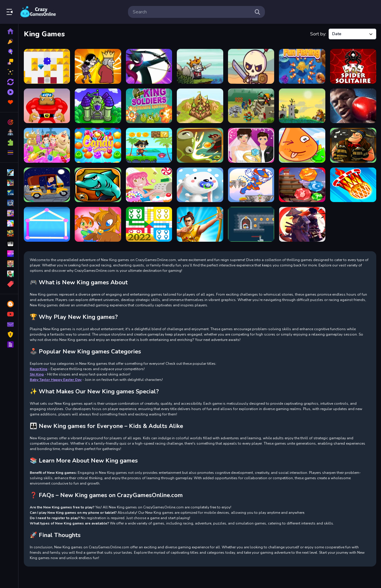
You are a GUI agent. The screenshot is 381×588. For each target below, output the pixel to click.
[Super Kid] (251, 185)
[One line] (47, 224)
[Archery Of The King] (149, 66)
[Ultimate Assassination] (98, 66)
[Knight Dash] (251, 224)
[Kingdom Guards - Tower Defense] (302, 106)
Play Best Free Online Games (38, 12)
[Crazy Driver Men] (47, 185)
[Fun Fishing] (302, 66)
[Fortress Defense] (251, 106)
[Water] (302, 145)
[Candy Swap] (98, 145)
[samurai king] (302, 224)
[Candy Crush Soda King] (47, 145)
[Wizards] (200, 145)
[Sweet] (200, 185)
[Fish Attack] (98, 185)
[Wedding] (251, 145)
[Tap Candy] (149, 185)
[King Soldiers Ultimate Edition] (149, 106)
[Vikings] (353, 145)
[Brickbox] (47, 66)
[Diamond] (302, 185)
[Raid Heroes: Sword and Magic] (200, 66)
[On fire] (353, 185)
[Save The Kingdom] (98, 106)
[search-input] (192, 12)
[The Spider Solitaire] (353, 66)
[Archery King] (200, 224)
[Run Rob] (47, 106)
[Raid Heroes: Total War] (251, 66)
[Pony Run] (98, 224)
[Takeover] (200, 106)
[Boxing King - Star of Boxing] (353, 106)
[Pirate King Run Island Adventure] (149, 145)
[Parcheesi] (149, 224)
